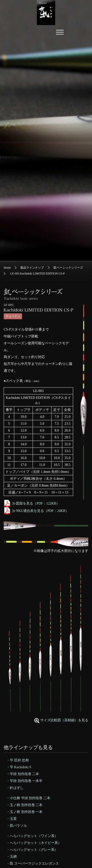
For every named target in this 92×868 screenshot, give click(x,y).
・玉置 (12, 819)
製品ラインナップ (32, 268)
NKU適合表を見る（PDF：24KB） (36, 511)
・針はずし (15, 788)
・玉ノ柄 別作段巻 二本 (24, 805)
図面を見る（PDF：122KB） (32, 503)
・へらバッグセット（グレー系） (32, 850)
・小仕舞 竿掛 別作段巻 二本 (28, 798)
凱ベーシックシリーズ (68, 268)
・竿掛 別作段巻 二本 (23, 774)
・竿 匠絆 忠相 (18, 760)
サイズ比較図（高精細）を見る (64, 720)
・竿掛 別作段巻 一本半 (24, 781)
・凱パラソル (17, 826)
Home (7, 268)
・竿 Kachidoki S (19, 767)
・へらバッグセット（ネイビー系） (34, 843)
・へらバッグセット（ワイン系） (32, 836)
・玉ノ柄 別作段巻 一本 (24, 812)
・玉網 (12, 857)
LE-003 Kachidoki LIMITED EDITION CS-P (38, 274)
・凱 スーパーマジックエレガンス (33, 863)
